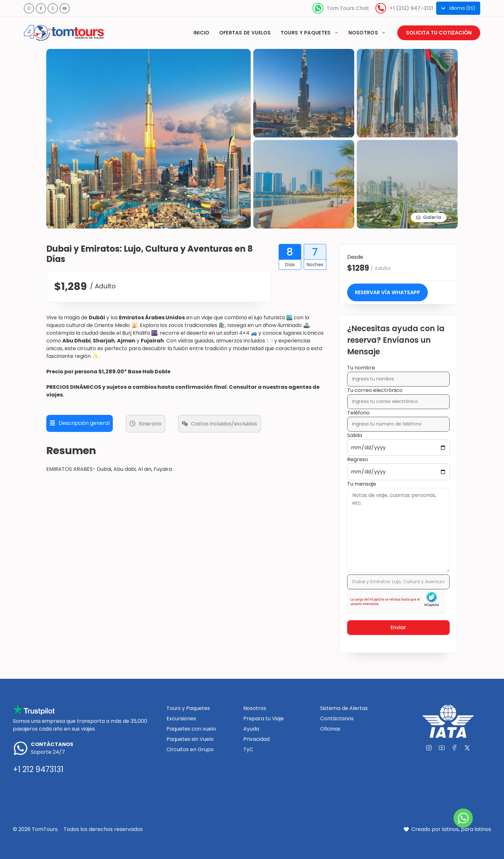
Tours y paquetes (312, 33)
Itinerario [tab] (145, 424)
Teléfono (398, 418)
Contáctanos (337, 719)
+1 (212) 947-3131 (411, 8)
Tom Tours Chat (348, 8)
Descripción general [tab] (80, 423)
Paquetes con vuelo (191, 729)
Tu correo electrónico (398, 396)
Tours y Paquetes (188, 708)
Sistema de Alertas (344, 708)
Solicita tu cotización (439, 33)
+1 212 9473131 (38, 769)
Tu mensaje (398, 527)
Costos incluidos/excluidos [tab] (220, 424)
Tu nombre (398, 373)
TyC (248, 749)
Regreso (398, 466)
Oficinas (330, 729)
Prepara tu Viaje (264, 719)
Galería (432, 217)
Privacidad (256, 739)
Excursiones (181, 719)
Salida (398, 441)
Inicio (202, 33)
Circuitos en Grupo (190, 749)
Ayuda (251, 729)
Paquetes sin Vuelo (190, 739)
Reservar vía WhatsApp (387, 292)
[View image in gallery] (148, 53)
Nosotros (370, 33)
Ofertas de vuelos (245, 33)
